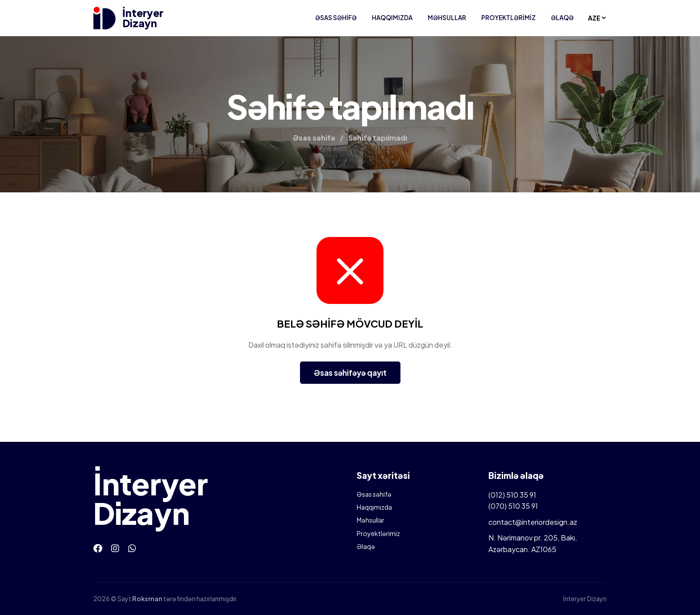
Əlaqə (562, 18)
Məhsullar (447, 18)
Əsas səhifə (336, 18)
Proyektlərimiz (508, 18)
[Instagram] (115, 548)
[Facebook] (98, 548)
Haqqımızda (392, 18)
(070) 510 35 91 (513, 506)
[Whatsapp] (132, 548)
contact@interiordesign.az (533, 522)
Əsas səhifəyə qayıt (350, 373)
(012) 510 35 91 (512, 495)
